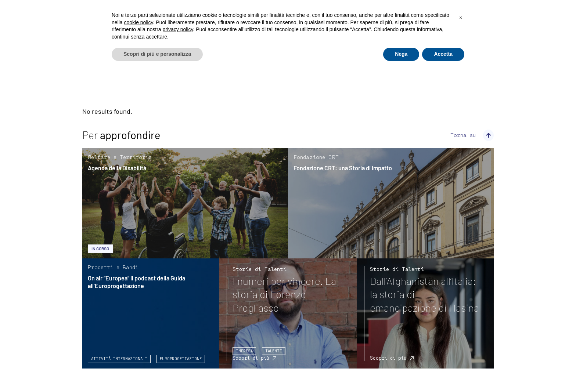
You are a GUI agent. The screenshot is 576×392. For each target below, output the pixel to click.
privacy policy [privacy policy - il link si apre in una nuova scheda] (178, 29)
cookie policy (138, 22)
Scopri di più (251, 358)
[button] (461, 18)
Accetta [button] (443, 54)
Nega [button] (401, 54)
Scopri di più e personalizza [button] (157, 54)
